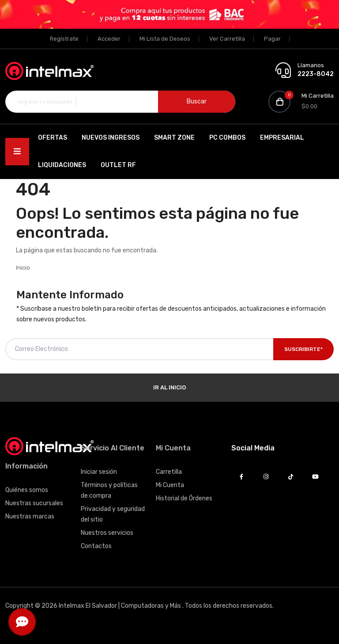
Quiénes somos (27, 490)
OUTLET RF (118, 165)
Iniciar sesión (99, 472)
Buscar (197, 101)
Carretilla (169, 472)
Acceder (109, 39)
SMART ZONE (174, 138)
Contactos (96, 546)
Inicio (23, 268)
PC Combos (227, 138)
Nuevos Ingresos (111, 138)
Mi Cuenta (170, 485)
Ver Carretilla (227, 39)
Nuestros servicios (107, 533)
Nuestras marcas (30, 516)
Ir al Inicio (169, 387)
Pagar (272, 39)
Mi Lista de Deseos (165, 39)
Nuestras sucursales (34, 503)
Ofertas (53, 138)
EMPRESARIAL (282, 138)
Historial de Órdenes (184, 498)
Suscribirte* (303, 349)
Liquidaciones (62, 165)
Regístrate (64, 39)
